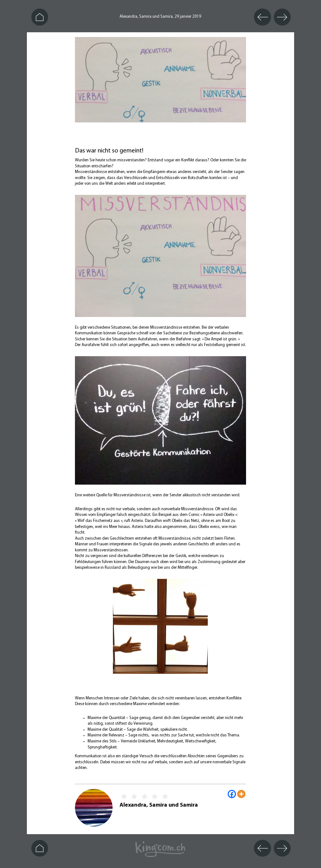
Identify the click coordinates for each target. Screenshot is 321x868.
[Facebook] (232, 794)
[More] (241, 794)
